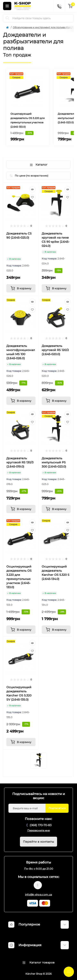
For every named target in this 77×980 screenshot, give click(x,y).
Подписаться (57, 808)
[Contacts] (59, 6)
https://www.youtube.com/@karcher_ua (38, 885)
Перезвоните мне (38, 830)
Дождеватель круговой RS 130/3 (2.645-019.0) (20, 462)
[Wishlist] (32, 197)
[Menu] (7, 6)
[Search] (8, 18)
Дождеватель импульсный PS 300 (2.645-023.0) (54, 462)
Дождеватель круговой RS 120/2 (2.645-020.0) (55, 350)
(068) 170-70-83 (41, 825)
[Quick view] (32, 189)
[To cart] (21, 288)
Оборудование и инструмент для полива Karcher (44, 27)
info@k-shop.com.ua (38, 895)
